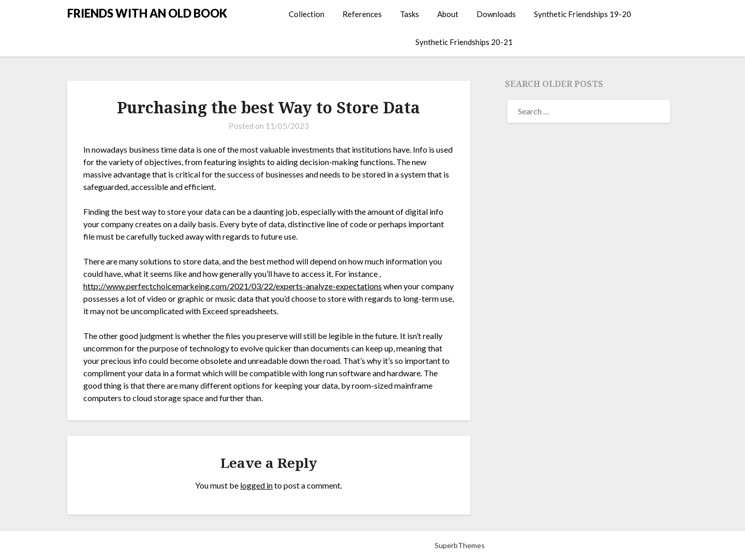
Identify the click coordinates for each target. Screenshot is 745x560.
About (448, 14)
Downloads (496, 14)
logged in (256, 485)
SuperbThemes (460, 545)
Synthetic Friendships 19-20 (583, 14)
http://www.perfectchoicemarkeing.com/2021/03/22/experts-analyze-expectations (233, 286)
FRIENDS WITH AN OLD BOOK (147, 13)
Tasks (409, 14)
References (362, 14)
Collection (307, 14)
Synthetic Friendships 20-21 (464, 42)
